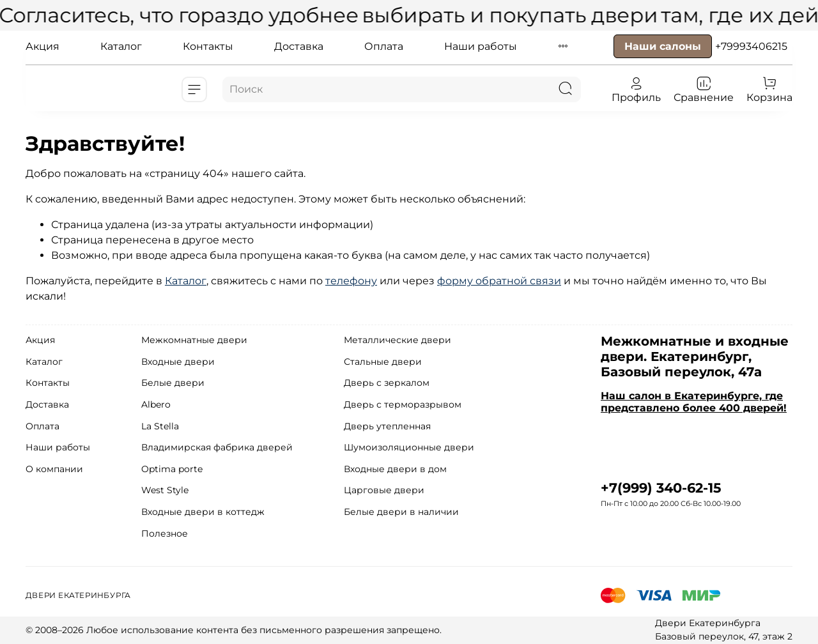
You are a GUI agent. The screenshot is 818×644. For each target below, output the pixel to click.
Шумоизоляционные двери (409, 447)
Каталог (121, 46)
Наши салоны (663, 46)
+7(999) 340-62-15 (661, 488)
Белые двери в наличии (401, 512)
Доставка (299, 46)
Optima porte (172, 469)
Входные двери (178, 362)
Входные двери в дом (395, 469)
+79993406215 (751, 46)
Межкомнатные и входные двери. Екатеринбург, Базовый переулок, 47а (695, 356)
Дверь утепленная (387, 426)
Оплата (384, 46)
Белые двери (173, 383)
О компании (54, 469)
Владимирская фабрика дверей (217, 447)
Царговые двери (384, 490)
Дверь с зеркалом (387, 383)
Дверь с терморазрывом (403, 404)
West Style (165, 490)
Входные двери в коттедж (203, 512)
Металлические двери (397, 340)
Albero (156, 404)
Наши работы (481, 46)
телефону (351, 281)
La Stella (160, 426)
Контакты (208, 46)
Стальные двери (383, 362)
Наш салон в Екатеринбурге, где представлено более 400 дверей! (694, 402)
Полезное (165, 533)
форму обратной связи (499, 281)
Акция (42, 46)
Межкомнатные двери (194, 340)
